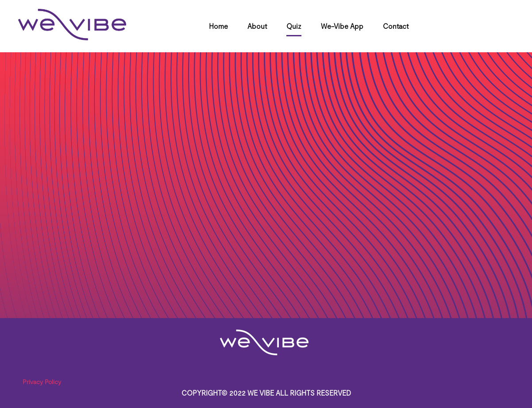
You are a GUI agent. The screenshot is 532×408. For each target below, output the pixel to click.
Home (218, 26)
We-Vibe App (342, 26)
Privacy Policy (42, 382)
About (257, 26)
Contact (396, 26)
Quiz (294, 26)
